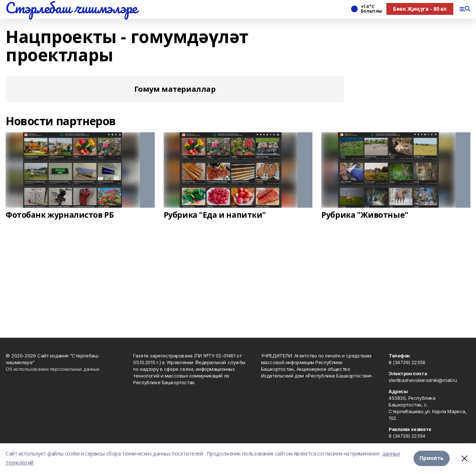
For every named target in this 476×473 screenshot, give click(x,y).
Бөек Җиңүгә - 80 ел (420, 9)
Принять (432, 458)
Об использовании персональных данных (53, 369)
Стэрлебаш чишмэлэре (71, 8)
